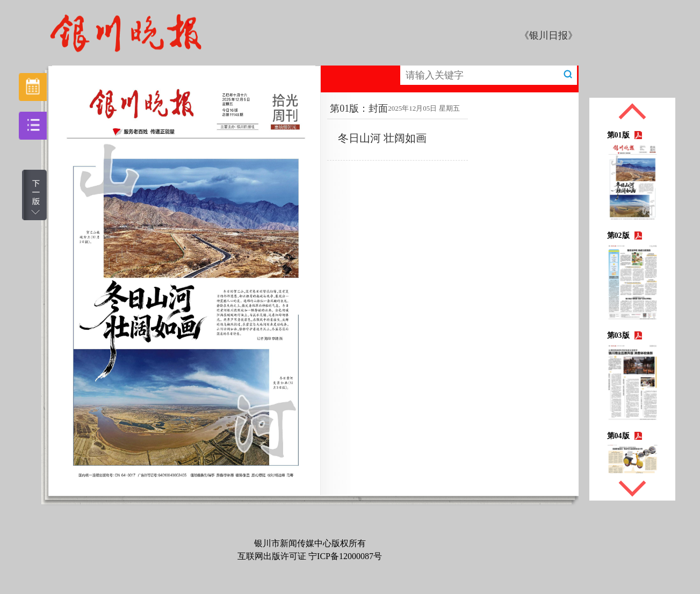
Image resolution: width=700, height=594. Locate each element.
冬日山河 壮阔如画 (382, 138)
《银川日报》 (549, 35)
